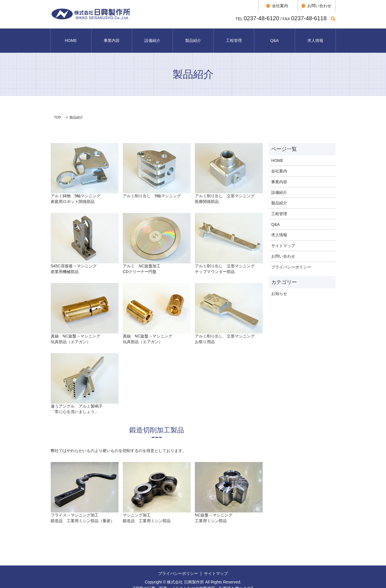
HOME (71, 37)
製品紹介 (193, 37)
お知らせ (279, 286)
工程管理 (234, 37)
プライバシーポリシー (291, 259)
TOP (58, 110)
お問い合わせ (283, 249)
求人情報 (315, 37)
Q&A (275, 37)
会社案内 (279, 164)
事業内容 (112, 37)
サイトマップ (283, 238)
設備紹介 (152, 37)
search (333, 19)
